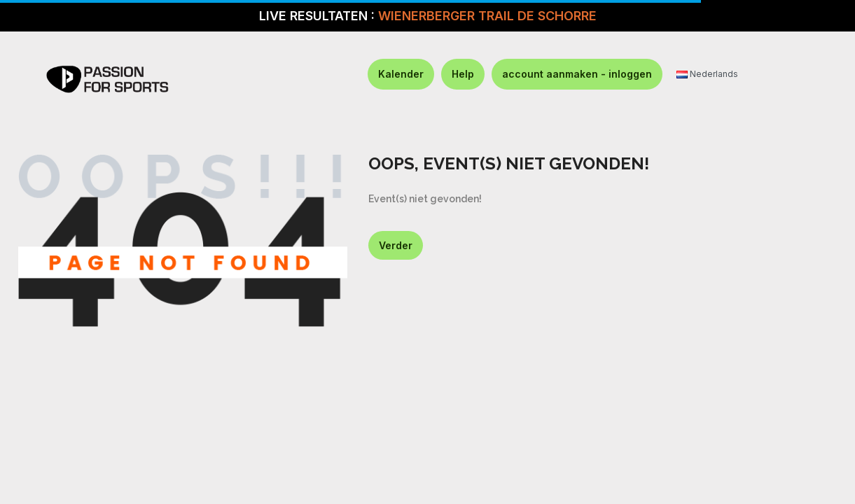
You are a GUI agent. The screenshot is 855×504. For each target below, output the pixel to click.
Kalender (401, 74)
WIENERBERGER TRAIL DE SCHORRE (487, 16)
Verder (396, 245)
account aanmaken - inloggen (577, 74)
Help (463, 74)
